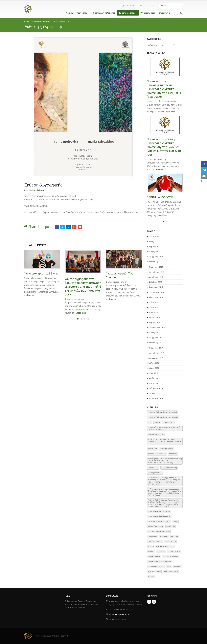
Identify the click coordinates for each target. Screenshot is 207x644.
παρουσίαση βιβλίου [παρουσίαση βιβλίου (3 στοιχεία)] (156, 566)
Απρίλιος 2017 (154, 378)
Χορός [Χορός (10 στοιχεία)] (175, 521)
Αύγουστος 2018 (156, 297)
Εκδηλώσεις (31, 170)
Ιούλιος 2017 (154, 363)
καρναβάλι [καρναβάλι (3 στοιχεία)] (161, 551)
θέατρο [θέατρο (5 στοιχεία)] (151, 546)
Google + (74, 207)
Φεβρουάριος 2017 (157, 388)
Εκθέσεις (41, 170)
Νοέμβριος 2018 (155, 282)
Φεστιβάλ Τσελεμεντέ (104, 13)
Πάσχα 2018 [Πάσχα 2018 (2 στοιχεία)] (152, 449)
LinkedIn (68, 207)
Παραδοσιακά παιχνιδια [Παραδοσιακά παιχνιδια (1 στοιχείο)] (157, 454)
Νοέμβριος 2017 (155, 343)
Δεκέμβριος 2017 (156, 338)
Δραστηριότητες (127, 13)
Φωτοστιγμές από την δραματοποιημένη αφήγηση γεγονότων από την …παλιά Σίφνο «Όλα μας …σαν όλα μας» (83, 267)
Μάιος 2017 (153, 373)
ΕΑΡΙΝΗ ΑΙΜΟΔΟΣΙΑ (160, 197)
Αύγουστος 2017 (156, 358)
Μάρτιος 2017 (154, 383)
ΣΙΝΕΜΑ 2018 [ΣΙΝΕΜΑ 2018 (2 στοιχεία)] (153, 468)
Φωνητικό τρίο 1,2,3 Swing (41, 253)
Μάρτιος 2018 (154, 323)
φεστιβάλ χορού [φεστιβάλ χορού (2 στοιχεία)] (154, 571)
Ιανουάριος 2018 (155, 333)
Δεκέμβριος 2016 (156, 398)
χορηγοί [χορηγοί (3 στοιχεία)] (151, 576)
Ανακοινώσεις (148, 13)
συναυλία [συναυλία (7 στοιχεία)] (178, 566)
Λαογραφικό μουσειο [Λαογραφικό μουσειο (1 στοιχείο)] (156, 434)
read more (29, 275)
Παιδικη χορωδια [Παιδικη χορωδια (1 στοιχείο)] (167, 449)
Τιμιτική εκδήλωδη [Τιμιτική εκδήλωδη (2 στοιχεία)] (155, 473)
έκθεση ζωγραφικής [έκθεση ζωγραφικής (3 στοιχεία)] (156, 526)
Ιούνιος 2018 (154, 307)
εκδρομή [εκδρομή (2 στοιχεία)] (175, 536)
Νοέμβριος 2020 (155, 262)
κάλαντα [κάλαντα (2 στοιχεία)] (151, 551)
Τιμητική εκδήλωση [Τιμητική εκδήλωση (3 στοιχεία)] (169, 468)
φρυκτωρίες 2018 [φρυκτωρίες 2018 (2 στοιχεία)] (171, 571)
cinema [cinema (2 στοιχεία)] (157, 422)
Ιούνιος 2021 (154, 236)
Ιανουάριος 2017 (155, 393)
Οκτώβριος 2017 (156, 348)
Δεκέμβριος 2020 (156, 257)
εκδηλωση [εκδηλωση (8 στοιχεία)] (164, 536)
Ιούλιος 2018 (154, 302)
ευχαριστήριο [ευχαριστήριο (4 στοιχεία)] (170, 541)
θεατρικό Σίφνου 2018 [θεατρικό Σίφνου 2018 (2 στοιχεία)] (165, 546)
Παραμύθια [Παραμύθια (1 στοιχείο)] (173, 454)
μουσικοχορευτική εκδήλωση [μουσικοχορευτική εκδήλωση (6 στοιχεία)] (159, 561)
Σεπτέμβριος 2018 (156, 292)
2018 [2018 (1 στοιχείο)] (149, 422)
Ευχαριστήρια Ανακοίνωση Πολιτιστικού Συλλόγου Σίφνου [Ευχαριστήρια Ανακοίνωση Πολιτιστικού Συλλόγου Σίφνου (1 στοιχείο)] (164, 428)
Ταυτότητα (82, 13)
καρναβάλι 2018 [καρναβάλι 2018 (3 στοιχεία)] (174, 551)
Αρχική (69, 13)
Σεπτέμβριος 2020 (156, 272)
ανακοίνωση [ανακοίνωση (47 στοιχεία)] (152, 536)
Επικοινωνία (128, 6)
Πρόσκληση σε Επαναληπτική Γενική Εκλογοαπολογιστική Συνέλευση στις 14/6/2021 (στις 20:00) (164, 89)
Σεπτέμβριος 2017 (156, 353)
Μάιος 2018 (153, 312)
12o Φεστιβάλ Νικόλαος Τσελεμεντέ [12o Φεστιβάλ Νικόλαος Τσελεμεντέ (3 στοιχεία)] (162, 412)
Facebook (57, 207)
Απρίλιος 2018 (154, 317)
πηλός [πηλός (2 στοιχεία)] (169, 566)
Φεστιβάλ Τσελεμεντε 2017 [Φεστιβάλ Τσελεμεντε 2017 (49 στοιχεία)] (159, 521)
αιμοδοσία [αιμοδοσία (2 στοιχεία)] (170, 526)
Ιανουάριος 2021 (155, 252)
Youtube (154, 602)
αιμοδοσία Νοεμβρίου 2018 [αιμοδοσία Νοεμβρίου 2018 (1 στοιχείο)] (159, 531)
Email (80, 207)
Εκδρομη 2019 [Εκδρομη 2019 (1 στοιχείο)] (169, 422)
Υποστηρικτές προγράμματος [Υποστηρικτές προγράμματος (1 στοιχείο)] (159, 516)
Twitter (63, 207)
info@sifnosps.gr (122, 614)
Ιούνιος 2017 (154, 368)
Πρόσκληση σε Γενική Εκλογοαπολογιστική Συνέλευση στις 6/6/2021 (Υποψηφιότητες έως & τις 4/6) (164, 147)
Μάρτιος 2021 (154, 247)
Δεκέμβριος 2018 (156, 277)
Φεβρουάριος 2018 (157, 328)
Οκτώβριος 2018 (156, 287)
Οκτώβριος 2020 (156, 267)
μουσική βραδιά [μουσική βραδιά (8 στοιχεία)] (154, 556)
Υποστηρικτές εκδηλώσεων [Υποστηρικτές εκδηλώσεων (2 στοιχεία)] (159, 511)
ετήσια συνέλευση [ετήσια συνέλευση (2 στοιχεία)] (155, 541)
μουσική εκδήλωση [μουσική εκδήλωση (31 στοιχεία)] (171, 556)
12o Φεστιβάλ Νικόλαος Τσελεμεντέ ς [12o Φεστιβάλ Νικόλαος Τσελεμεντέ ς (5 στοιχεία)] (163, 417)
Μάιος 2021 (153, 242)
